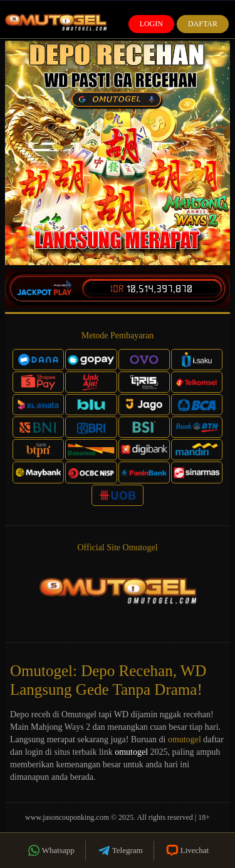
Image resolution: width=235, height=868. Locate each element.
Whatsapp (50, 851)
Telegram (120, 851)
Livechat (187, 851)
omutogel (185, 739)
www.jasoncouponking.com (67, 817)
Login (151, 24)
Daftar (203, 24)
